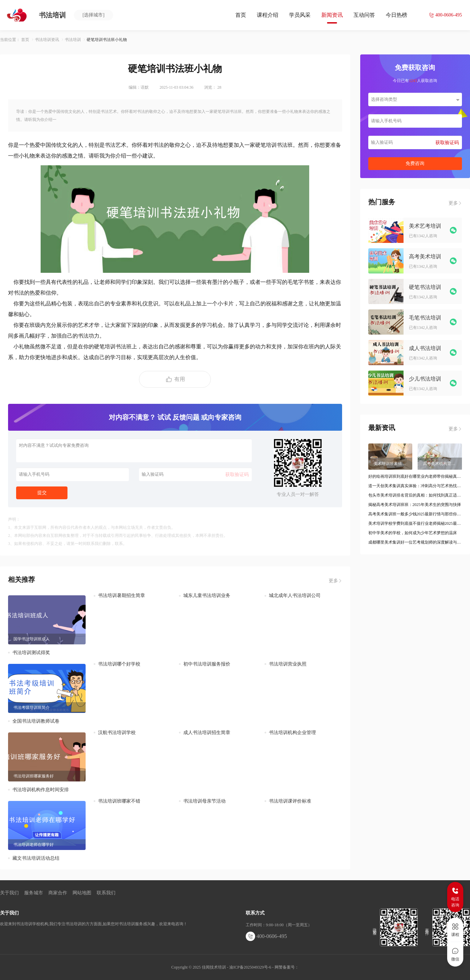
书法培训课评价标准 (290, 801)
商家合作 (58, 893)
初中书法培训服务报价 (207, 664)
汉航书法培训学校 (117, 733)
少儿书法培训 (425, 379)
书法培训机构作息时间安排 (41, 790)
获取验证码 (237, 475)
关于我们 (9, 893)
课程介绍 (268, 15)
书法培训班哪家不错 (119, 801)
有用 (175, 379)
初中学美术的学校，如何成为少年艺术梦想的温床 (413, 533)
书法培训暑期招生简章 (122, 595)
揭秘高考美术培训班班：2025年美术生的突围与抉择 (415, 505)
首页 (241, 15)
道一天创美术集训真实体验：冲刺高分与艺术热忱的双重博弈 (415, 486)
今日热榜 (396, 15)
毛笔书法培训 (425, 318)
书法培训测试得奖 (31, 653)
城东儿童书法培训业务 (207, 595)
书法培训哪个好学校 (119, 664)
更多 (335, 581)
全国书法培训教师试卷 (36, 721)
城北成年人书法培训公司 (295, 595)
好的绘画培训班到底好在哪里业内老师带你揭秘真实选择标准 (415, 476)
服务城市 (34, 893)
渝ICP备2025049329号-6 (250, 967)
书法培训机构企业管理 (292, 733)
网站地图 (82, 893)
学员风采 (300, 15)
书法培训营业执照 (288, 664)
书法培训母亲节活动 (204, 801)
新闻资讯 (332, 15)
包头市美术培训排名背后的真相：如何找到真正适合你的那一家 (415, 495)
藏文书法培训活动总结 (36, 858)
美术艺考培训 (425, 226)
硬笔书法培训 (425, 287)
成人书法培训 (425, 348)
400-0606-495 (266, 936)
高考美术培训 (425, 257)
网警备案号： (287, 967)
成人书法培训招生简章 (207, 733)
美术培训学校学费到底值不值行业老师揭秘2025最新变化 (415, 523)
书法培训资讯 (47, 39)
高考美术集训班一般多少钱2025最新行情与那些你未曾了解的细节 (415, 514)
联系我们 (106, 893)
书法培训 (73, 39)
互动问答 (364, 15)
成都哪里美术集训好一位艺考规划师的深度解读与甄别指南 (415, 542)
